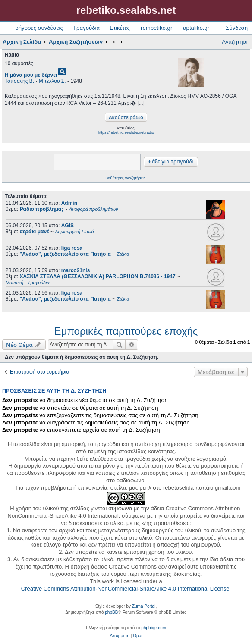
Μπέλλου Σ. (52, 81)
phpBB (111, 612)
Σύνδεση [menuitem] (237, 28)
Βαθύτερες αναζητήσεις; (126, 178)
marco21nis (76, 270)
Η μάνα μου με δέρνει (31, 75)
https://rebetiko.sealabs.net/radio (126, 132)
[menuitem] (120, 636)
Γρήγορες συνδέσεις (38, 28)
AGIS (68, 226)
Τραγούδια (86, 28)
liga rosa (72, 248)
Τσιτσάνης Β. (19, 81)
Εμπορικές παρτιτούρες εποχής (126, 331)
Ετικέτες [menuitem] (120, 28)
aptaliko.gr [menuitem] (196, 28)
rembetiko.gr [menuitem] (156, 28)
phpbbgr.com (154, 628)
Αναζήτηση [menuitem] (236, 42)
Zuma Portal (144, 606)
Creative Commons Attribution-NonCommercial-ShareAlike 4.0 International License (125, 589)
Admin (69, 203)
